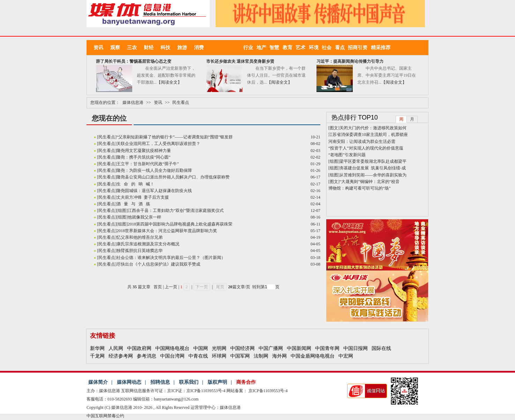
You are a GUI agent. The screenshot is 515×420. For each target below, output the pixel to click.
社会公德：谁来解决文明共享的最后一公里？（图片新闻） (171, 258)
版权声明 (217, 382)
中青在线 (198, 356)
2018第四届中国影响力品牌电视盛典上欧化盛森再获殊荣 (180, 224)
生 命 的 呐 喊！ (135, 184)
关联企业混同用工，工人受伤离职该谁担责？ (158, 144)
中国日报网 (356, 348)
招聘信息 (160, 382)
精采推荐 (381, 48)
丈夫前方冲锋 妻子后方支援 (143, 197)
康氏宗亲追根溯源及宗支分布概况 (148, 244)
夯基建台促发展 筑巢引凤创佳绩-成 (373, 168)
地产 (263, 48)
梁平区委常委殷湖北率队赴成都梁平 (373, 161)
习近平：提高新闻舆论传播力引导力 (350, 61)
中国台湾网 (172, 356)
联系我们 (189, 382)
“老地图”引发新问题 (347, 155)
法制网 (261, 356)
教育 (289, 48)
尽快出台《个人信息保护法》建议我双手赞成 (158, 264)
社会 (328, 48)
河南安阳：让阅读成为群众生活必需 (362, 142)
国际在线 (381, 348)
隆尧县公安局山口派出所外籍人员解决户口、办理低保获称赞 (173, 177)
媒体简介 (98, 382)
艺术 (302, 48)
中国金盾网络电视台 (313, 356)
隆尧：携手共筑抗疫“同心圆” (144, 157)
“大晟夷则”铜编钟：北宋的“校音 (370, 182)
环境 (315, 48)
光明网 (219, 348)
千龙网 (97, 356)
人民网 (116, 348)
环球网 (219, 356)
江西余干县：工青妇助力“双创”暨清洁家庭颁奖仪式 (176, 211)
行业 (250, 48)
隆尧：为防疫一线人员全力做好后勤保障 (154, 170)
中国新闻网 (299, 348)
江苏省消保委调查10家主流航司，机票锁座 (368, 135)
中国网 (201, 348)
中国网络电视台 (172, 348)
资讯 (158, 102)
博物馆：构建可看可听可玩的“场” (360, 188)
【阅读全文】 (169, 82)
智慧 (276, 48)
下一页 (202, 287)
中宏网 (346, 356)
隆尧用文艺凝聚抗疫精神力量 (144, 151)
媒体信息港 (133, 102)
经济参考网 (121, 356)
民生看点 (181, 102)
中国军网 (240, 356)
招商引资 (359, 48)
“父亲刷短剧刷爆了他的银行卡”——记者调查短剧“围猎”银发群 (175, 137)
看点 (342, 48)
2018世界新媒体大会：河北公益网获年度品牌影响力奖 (167, 231)
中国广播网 (271, 348)
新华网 (97, 348)
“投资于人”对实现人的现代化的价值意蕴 (366, 148)
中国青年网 (327, 348)
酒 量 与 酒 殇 (133, 204)
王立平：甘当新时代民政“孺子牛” (148, 164)
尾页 (220, 287)
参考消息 (147, 356)
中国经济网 (242, 348)
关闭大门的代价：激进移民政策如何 (373, 128)
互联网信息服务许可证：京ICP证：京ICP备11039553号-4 (173, 391)
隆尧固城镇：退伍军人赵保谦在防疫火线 (154, 191)
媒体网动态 (129, 382)
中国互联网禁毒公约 (105, 416)
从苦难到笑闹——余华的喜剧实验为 (373, 175)
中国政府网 (139, 348)
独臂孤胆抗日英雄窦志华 (140, 251)
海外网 (279, 356)
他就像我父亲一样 (144, 217)
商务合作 (246, 382)
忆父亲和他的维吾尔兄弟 (140, 237)
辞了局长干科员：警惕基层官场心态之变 (134, 61)
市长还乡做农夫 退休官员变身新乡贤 (240, 61)
